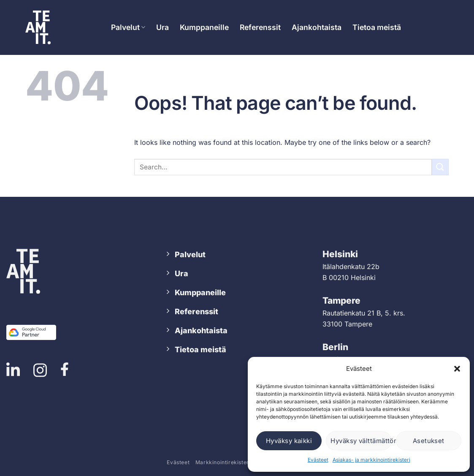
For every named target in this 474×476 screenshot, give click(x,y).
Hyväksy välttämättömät (361, 441)
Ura (163, 27)
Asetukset (429, 441)
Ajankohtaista (317, 27)
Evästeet (318, 460)
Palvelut (128, 27)
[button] (457, 369)
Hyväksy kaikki (289, 441)
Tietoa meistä (377, 27)
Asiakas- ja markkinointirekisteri (371, 460)
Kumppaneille (204, 27)
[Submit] (440, 167)
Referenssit (260, 27)
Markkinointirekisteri (223, 462)
